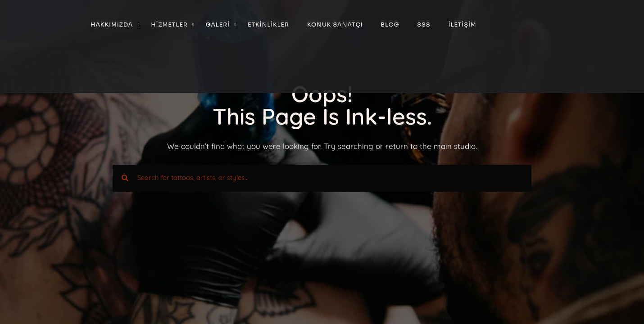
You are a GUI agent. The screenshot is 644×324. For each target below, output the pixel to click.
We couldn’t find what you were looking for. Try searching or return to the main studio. (322, 146)
